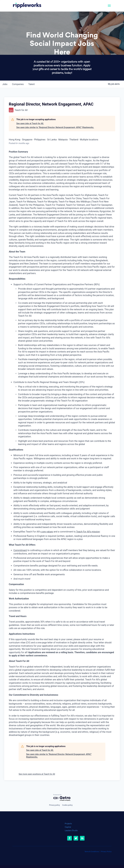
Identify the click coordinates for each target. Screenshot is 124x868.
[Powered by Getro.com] (62, 798)
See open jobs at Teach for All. (30, 123)
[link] (27, 6)
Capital (68, 827)
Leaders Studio (71, 831)
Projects (68, 824)
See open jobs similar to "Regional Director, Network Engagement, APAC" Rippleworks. (55, 127)
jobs (5, 84)
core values (47, 532)
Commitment (20, 550)
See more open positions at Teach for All (37, 774)
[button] (109, 8)
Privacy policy (54, 805)
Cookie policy (67, 805)
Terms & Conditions (92, 852)
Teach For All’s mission (88, 532)
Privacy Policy (106, 852)
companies (18, 84)
